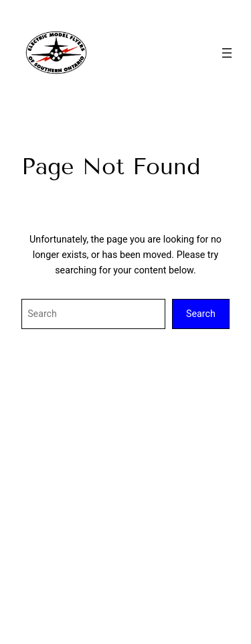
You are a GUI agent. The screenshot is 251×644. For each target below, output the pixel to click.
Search (201, 314)
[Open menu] (227, 53)
